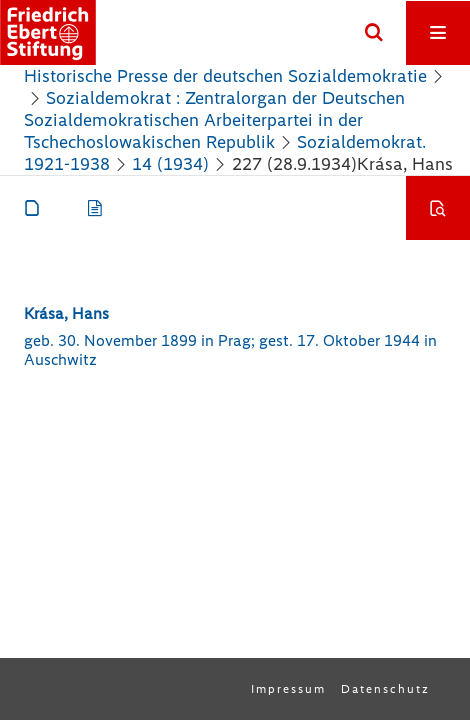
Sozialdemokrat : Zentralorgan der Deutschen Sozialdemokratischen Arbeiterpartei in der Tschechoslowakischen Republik (214, 120)
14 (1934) (170, 164)
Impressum (288, 689)
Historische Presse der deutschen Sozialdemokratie (225, 76)
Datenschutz (385, 689)
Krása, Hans (66, 313)
